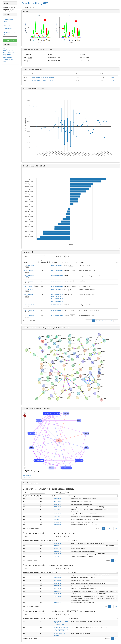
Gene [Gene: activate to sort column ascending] (66, 262)
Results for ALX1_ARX (35, 3)
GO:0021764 (57, 501)
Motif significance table (9, 21)
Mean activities (8, 29)
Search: (35, 257)
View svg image (27, 476)
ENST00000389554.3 (57, 281)
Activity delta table (8, 51)
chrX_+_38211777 (29, 290)
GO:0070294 (57, 504)
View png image (27, 477)
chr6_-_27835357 (28, 286)
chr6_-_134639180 (29, 276)
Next (116, 321)
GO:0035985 (57, 543)
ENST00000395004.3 (57, 302)
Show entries (63, 257)
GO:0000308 (57, 546)
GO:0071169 (57, 517)
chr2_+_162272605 (29, 281)
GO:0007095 (57, 519)
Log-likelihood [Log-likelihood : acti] (44, 261)
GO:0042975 (57, 583)
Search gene (10, 40)
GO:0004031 (57, 586)
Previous (89, 321)
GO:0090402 (57, 514)
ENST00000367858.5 (57, 276)
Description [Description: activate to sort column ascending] (74, 496)
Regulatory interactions (9, 52)
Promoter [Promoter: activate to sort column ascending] (26, 262)
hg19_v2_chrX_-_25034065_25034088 (43, 80)
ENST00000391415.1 (57, 271)
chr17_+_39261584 (29, 271)
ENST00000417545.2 (57, 315)
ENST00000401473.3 (57, 297)
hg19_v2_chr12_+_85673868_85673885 (43, 77)
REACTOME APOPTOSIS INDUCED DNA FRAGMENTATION (61, 623)
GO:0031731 (57, 589)
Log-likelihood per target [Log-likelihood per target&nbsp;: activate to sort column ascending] (31, 496)
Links (30, 58)
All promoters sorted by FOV (9, 33)
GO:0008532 (57, 591)
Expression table (7, 58)
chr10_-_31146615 (29, 305)
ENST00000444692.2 (57, 305)
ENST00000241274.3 (57, 310)
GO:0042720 (57, 554)
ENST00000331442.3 (57, 286)
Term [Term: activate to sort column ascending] (55, 496)
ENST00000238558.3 (57, 266)
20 (112, 321)
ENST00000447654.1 (57, 300)
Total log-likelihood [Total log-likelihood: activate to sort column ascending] (46, 496)
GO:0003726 (57, 594)
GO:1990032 (57, 548)
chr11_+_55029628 (29, 315)
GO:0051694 (57, 525)
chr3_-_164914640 (29, 310)
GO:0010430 (57, 522)
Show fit (27, 267)
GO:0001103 (57, 575)
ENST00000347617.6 (57, 295)
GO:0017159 (57, 603)
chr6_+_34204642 (28, 295)
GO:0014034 (57, 499)
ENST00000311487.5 (57, 298)
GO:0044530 (57, 557)
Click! (112, 77)
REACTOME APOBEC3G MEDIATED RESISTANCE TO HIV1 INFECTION (61, 629)
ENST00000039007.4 (57, 290)
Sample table (8, 25)
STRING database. (64, 328)
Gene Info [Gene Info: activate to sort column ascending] (81, 262)
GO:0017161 (57, 597)
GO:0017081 (57, 578)
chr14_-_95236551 (29, 266)
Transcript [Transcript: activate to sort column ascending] (54, 262)
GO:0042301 (57, 580)
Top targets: (27, 252)
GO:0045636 (57, 507)
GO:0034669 (57, 551)
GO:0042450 (57, 510)
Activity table (6, 49)
